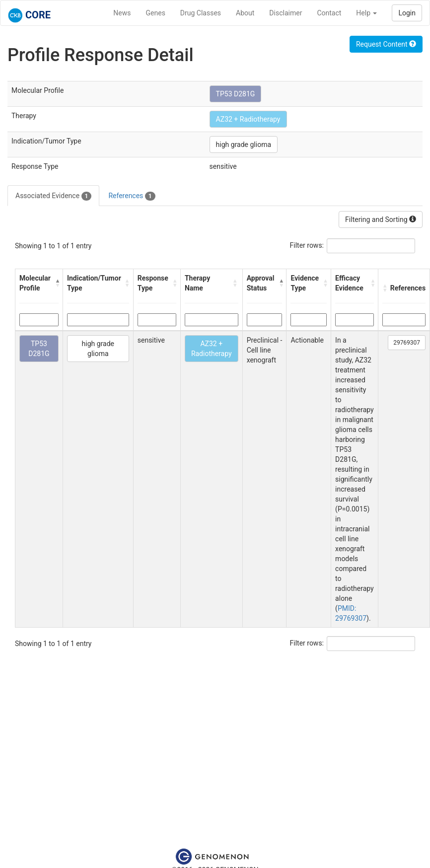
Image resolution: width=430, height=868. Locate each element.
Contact (329, 13)
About (245, 13)
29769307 (407, 343)
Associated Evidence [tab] (53, 196)
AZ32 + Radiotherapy (248, 119)
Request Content (386, 44)
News (122, 13)
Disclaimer (286, 13)
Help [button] (366, 13)
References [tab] (132, 196)
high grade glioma (244, 145)
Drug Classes (201, 13)
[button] (56, 283)
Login (407, 13)
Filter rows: (307, 245)
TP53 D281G (236, 94)
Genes (156, 13)
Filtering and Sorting (381, 219)
